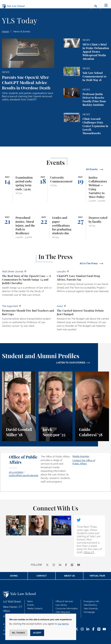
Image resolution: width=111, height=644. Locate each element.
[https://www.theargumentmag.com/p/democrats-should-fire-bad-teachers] (28, 317)
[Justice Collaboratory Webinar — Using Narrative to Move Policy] (92, 189)
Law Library (61, 605)
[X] (47, 565)
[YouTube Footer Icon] (104, 629)
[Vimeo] (72, 565)
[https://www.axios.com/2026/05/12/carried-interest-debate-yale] (83, 319)
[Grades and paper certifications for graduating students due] (55, 227)
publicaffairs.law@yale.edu (24, 475)
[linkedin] (60, 565)
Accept (37, 633)
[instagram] (54, 565)
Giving (14, 576)
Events (31, 605)
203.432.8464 (16, 472)
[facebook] (66, 565)
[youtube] (79, 565)
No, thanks (18, 633)
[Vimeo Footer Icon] (99, 629)
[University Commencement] (55, 189)
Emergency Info (91, 601)
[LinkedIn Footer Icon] (88, 629)
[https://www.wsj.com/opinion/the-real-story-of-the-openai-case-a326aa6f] (28, 284)
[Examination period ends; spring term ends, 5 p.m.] (19, 189)
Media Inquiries (81, 456)
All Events (92, 169)
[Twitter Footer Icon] (77, 629)
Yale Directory (90, 605)
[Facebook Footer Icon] (93, 629)
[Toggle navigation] (106, 5)
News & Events (22, 31)
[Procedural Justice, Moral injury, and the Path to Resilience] (19, 227)
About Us (69, 576)
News (30, 601)
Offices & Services (64, 601)
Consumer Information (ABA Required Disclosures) (67, 612)
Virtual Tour (97, 576)
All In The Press (89, 263)
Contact (42, 576)
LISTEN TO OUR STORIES (71, 363)
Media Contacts (35, 609)
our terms (63, 624)
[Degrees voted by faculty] (92, 227)
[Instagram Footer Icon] (82, 629)
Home (5, 31)
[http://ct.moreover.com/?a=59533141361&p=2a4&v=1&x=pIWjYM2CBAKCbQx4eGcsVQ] (83, 282)
